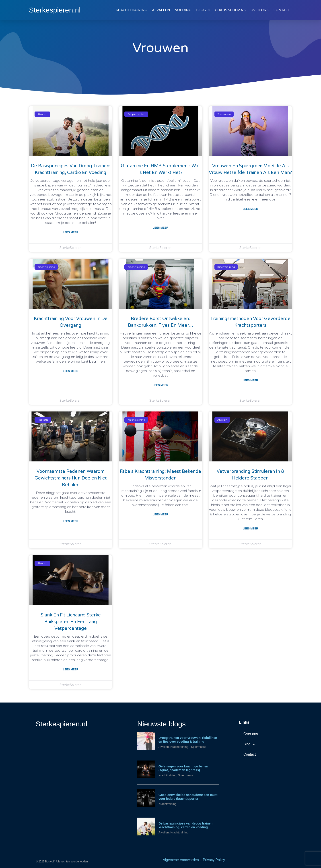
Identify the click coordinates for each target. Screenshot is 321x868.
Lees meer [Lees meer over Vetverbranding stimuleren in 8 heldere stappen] (250, 529)
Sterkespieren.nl (55, 10)
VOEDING (183, 10)
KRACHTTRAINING (131, 10)
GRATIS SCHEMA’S (230, 10)
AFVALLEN (161, 10)
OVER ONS (260, 10)
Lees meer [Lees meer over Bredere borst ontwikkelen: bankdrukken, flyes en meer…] (160, 385)
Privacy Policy (214, 860)
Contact (250, 754)
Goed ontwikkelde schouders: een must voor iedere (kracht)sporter (188, 797)
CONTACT (282, 10)
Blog (249, 744)
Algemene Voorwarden (181, 860)
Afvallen (164, 747)
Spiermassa (199, 747)
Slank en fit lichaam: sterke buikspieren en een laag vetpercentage (71, 622)
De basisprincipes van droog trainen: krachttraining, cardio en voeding (186, 825)
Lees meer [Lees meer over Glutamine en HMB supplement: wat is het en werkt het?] (160, 228)
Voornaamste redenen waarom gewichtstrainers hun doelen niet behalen (71, 478)
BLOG (203, 10)
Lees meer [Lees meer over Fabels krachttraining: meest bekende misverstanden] (160, 515)
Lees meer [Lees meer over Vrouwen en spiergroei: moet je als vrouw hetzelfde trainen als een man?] (250, 209)
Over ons (251, 734)
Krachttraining (179, 747)
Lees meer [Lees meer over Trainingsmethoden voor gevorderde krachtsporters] (250, 380)
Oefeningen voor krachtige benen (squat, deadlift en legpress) (183, 768)
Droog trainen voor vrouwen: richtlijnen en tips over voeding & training (188, 740)
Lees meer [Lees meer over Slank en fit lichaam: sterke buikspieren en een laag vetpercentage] (71, 670)
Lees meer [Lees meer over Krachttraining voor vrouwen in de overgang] (71, 371)
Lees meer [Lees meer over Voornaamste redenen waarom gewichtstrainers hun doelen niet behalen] (71, 521)
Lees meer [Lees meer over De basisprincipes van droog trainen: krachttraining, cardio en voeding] (71, 232)
